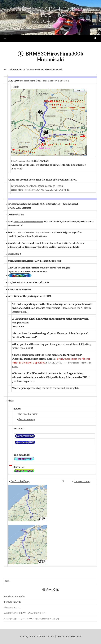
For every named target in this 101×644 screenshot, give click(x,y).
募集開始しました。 (13, 607)
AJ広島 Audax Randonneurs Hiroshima (50, 12)
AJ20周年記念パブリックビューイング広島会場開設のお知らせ (32, 619)
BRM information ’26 (15, 596)
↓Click (15, 87)
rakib (78, 637)
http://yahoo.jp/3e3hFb (22, 161)
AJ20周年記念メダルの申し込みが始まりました (25, 613)
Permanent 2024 (13, 602)
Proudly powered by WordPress (37, 637)
